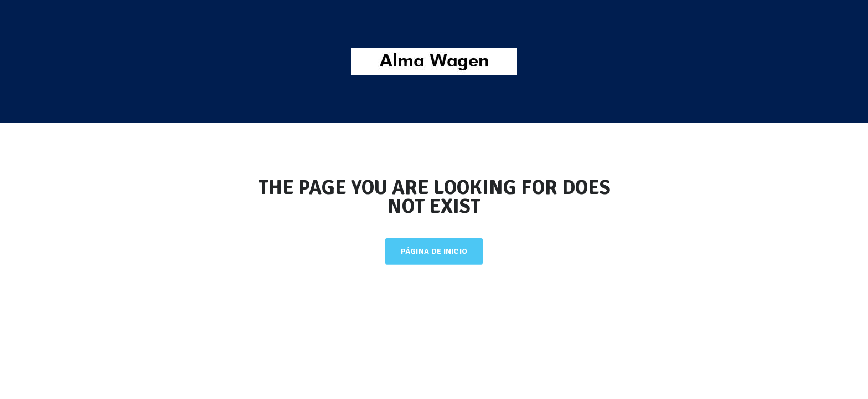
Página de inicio (434, 251)
